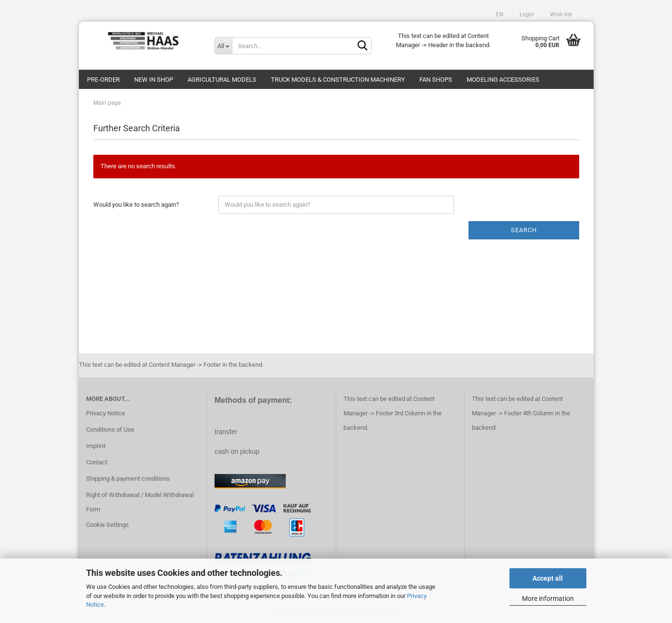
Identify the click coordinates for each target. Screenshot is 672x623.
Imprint (96, 446)
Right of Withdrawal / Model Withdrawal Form (140, 502)
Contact (97, 462)
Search (524, 230)
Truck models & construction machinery (338, 80)
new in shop (154, 80)
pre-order (103, 80)
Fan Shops (436, 80)
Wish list (560, 14)
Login (526, 14)
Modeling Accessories (503, 80)
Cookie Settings (108, 525)
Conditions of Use (110, 430)
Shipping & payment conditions (128, 479)
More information (548, 598)
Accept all (548, 578)
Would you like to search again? (136, 205)
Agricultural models (222, 80)
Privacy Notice (106, 413)
